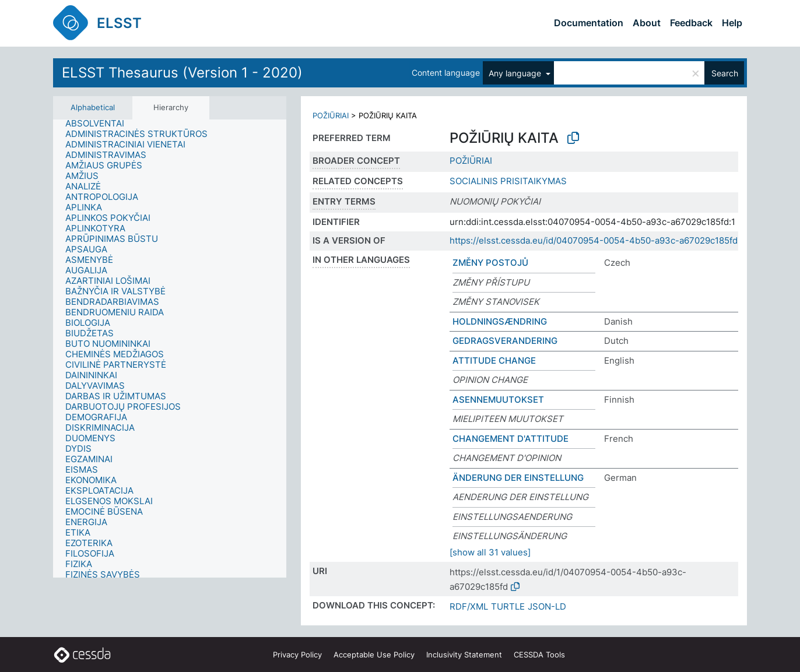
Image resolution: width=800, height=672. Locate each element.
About (647, 23)
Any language (516, 73)
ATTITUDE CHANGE (494, 360)
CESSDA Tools (539, 655)
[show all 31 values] (490, 552)
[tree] (170, 349)
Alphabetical (93, 107)
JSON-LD (547, 606)
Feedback (691, 23)
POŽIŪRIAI (331, 115)
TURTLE (508, 606)
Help (732, 23)
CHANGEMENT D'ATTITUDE (510, 439)
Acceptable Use (374, 655)
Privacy (297, 655)
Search (725, 73)
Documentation (589, 23)
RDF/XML (469, 606)
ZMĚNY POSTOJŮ (490, 263)
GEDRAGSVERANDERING (505, 341)
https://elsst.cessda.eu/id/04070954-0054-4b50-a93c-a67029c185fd (594, 240)
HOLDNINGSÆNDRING (500, 321)
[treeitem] (100, 124)
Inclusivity (464, 655)
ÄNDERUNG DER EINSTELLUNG (518, 478)
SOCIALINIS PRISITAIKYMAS (508, 181)
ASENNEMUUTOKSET (498, 400)
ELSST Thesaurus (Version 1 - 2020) (182, 73)
